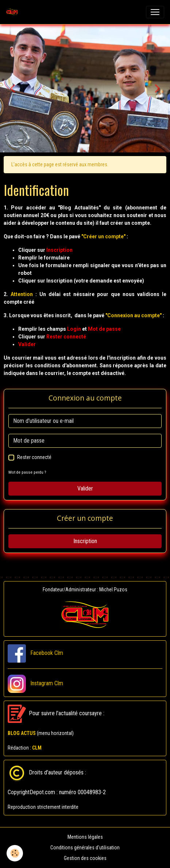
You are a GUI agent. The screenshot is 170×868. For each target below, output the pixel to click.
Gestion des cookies (85, 858)
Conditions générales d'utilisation (85, 848)
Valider (85, 488)
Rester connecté (34, 457)
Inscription (85, 541)
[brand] (13, 12)
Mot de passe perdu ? (27, 472)
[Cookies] (15, 853)
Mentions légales (85, 837)
